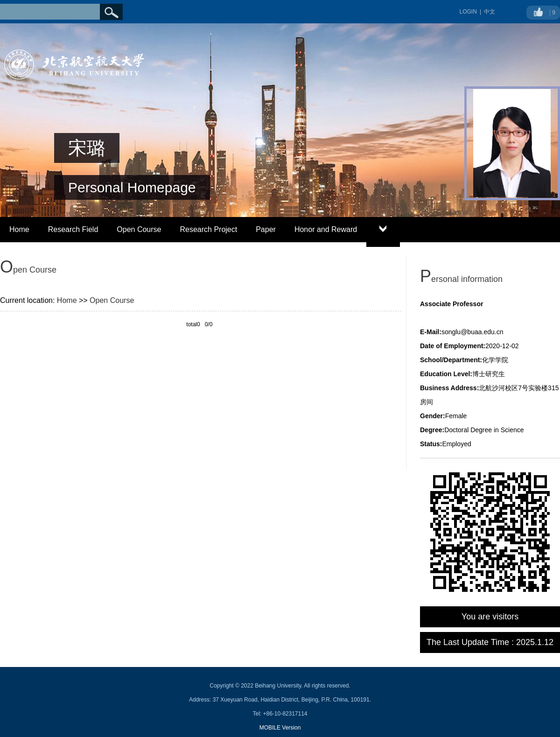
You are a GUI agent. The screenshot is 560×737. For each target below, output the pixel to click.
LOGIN (468, 12)
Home (19, 229)
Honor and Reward (326, 229)
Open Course (139, 229)
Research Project (208, 229)
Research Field (73, 229)
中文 (490, 12)
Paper (266, 229)
